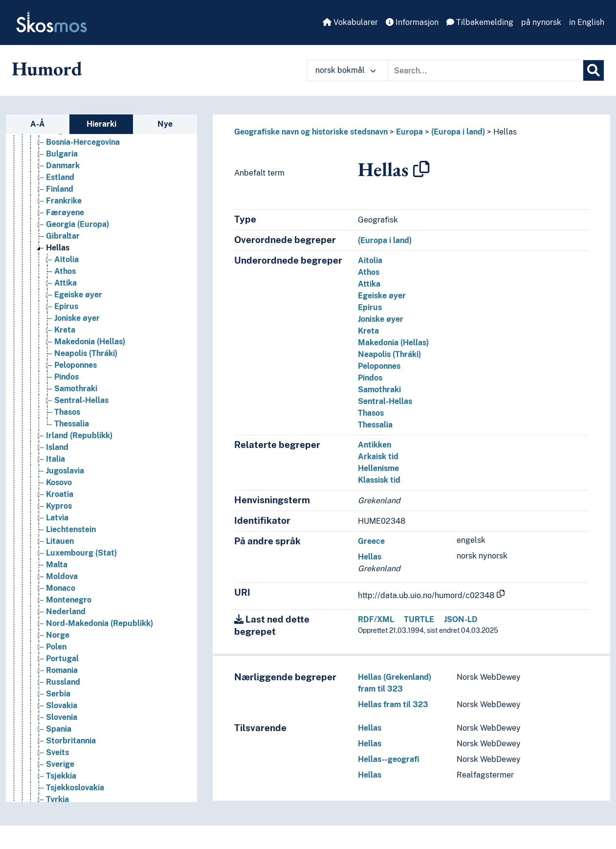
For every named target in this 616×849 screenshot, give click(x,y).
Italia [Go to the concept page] (55, 459)
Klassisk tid (379, 480)
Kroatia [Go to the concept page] (60, 494)
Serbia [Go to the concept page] (58, 694)
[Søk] (594, 70)
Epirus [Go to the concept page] (66, 306)
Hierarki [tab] (101, 124)
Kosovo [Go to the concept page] (59, 482)
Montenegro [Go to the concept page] (69, 600)
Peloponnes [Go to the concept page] (76, 365)
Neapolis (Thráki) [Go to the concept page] (86, 353)
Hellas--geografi (389, 759)
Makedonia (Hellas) (393, 343)
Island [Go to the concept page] (57, 447)
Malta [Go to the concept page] (57, 565)
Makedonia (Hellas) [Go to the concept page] (90, 342)
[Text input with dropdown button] (485, 70)
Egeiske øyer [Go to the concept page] (78, 295)
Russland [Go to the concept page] (63, 682)
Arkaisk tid (378, 457)
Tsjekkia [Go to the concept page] (61, 776)
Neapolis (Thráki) (389, 354)
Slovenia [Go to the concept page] (62, 717)
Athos (369, 272)
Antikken (374, 445)
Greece (371, 541)
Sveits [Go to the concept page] (57, 752)
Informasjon (412, 22)
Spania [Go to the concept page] (59, 729)
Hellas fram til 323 (393, 704)
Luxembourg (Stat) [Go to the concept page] (81, 553)
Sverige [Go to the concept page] (60, 764)
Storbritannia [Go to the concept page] (71, 741)
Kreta (368, 331)
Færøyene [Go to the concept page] (65, 212)
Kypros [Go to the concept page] (59, 506)
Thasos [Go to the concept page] (67, 412)
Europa (409, 132)
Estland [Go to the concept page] (60, 177)
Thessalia (375, 425)
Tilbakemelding (480, 22)
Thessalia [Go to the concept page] (72, 424)
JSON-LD (461, 619)
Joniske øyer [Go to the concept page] (77, 318)
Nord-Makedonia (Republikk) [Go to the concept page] (99, 623)
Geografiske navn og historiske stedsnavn (311, 132)
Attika (369, 284)
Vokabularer (350, 22)
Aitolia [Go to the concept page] (66, 259)
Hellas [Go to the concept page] (58, 248)
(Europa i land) (458, 132)
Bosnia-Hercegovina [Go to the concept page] (83, 142)
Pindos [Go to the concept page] (66, 377)
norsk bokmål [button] (346, 70)
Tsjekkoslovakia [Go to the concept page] (75, 788)
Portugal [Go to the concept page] (62, 659)
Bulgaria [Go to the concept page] (62, 154)
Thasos (371, 413)
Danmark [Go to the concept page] (63, 166)
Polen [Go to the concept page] (56, 647)
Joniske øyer (381, 319)
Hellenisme (378, 468)
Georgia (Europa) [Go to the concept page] (77, 224)
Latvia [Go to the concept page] (57, 518)
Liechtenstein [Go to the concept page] (71, 529)
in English (587, 22)
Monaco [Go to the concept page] (61, 588)
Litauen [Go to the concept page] (60, 541)
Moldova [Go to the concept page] (62, 576)
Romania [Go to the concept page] (62, 670)
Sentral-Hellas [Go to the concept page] (81, 400)
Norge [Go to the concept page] (58, 635)
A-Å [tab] (38, 124)
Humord (47, 68)
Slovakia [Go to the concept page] (62, 705)
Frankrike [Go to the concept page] (64, 201)
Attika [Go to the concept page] (66, 283)
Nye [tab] (165, 124)
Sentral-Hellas (385, 401)
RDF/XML (376, 619)
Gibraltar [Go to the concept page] (63, 236)
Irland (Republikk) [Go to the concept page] (79, 436)
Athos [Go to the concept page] (65, 271)
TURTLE (419, 619)
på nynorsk (541, 22)
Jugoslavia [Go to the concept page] (65, 471)
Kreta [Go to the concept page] (65, 330)
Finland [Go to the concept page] (60, 189)
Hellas (505, 132)
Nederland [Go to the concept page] (66, 612)
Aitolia (370, 260)
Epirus (370, 307)
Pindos (370, 378)
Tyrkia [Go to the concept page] (57, 799)
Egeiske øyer (382, 296)
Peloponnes (379, 366)
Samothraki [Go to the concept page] (76, 389)
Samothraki (379, 390)
